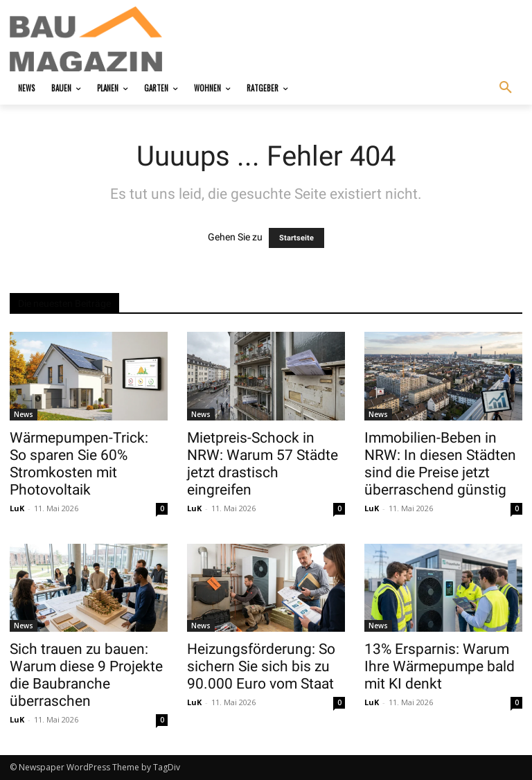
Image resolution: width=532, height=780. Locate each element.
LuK (17, 508)
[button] (506, 88)
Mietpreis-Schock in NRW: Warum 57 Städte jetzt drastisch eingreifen (263, 464)
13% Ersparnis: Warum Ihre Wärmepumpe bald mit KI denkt (440, 666)
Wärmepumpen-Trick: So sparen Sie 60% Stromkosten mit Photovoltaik (79, 464)
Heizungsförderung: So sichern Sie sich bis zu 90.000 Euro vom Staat (261, 666)
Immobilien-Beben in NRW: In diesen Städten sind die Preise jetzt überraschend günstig (440, 464)
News (24, 414)
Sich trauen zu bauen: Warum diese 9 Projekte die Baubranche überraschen (86, 675)
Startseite (296, 238)
